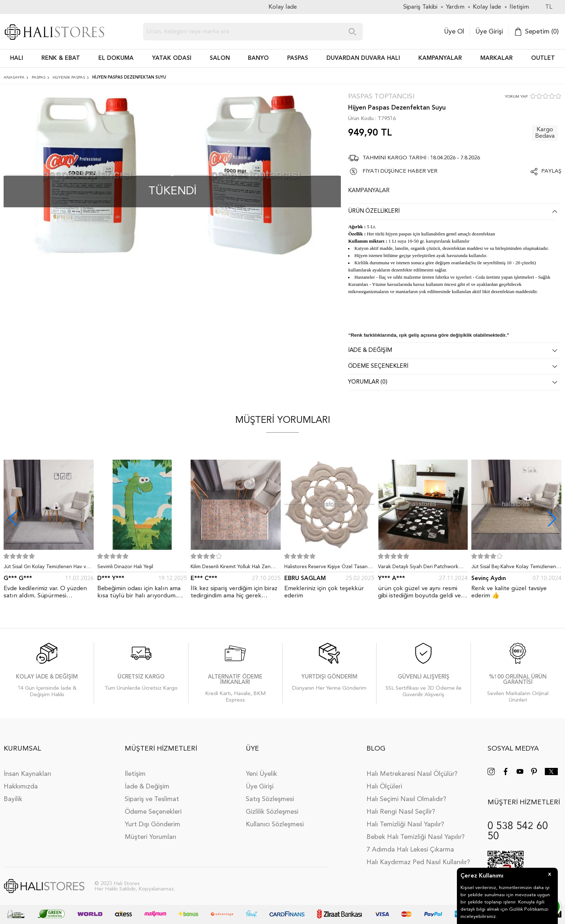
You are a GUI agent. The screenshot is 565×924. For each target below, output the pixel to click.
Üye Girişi (489, 32)
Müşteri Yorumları (150, 837)
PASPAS (298, 58)
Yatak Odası (172, 58)
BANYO (258, 58)
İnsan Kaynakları (27, 774)
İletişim (135, 774)
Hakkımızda (21, 787)
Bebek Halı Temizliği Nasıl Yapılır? (415, 837)
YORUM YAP (516, 97)
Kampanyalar (440, 58)
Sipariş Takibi (420, 7)
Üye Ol (454, 32)
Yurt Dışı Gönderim (152, 824)
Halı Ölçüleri (384, 787)
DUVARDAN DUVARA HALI (363, 58)
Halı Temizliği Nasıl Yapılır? (405, 824)
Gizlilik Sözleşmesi (272, 812)
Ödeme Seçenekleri (153, 812)
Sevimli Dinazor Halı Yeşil (125, 567)
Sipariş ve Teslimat (152, 799)
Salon (220, 58)
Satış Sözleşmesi (270, 799)
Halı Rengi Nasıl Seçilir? (401, 812)
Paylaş (551, 171)
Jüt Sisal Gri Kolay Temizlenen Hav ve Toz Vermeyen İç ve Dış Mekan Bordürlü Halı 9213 (46, 568)
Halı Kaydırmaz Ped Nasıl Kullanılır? (418, 862)
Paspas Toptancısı (381, 97)
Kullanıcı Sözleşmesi (275, 824)
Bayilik (13, 799)
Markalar (497, 58)
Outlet (543, 58)
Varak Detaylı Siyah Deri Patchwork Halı (418, 568)
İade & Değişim (147, 787)
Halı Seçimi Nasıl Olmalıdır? (406, 799)
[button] (552, 518)
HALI (17, 58)
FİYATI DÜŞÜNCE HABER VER (400, 171)
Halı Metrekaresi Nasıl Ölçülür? (412, 774)
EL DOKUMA (116, 58)
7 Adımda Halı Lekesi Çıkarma (410, 850)
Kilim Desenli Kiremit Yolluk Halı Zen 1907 (231, 568)
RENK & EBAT (61, 58)
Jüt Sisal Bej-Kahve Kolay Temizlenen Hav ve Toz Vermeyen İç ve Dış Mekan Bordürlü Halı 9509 (515, 568)
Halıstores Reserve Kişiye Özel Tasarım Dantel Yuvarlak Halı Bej (328, 568)
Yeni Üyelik (261, 774)
